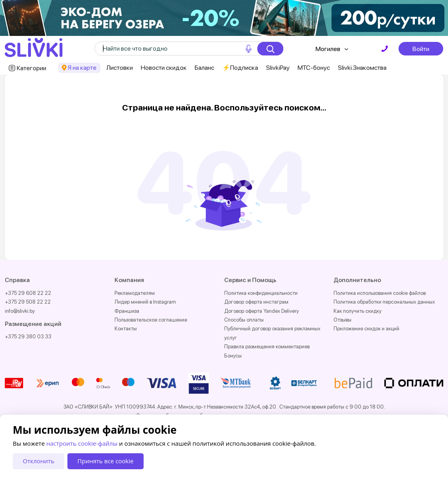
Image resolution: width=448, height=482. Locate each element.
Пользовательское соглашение (151, 320)
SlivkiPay (278, 68)
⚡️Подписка (240, 68)
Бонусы (233, 356)
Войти (421, 49)
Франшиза (127, 311)
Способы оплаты (244, 320)
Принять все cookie (106, 461)
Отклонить (38, 461)
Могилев (328, 49)
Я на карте (82, 68)
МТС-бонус (314, 68)
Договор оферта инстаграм (256, 302)
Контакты (126, 329)
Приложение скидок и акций (366, 329)
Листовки (119, 68)
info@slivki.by (20, 311)
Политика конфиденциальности (261, 293)
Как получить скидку (357, 311)
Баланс (204, 68)
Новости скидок (164, 68)
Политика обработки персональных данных (384, 302)
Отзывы (342, 320)
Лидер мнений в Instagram (145, 302)
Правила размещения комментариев (267, 347)
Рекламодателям (135, 293)
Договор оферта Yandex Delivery (261, 311)
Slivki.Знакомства (362, 68)
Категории (32, 68)
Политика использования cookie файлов (380, 293)
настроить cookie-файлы (82, 443)
